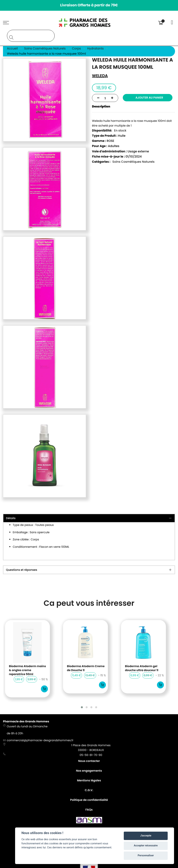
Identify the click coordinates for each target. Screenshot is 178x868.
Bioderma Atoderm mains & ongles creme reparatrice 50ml (27, 670)
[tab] (89, 570)
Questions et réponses (22, 570)
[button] (82, 707)
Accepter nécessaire (146, 846)
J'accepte (146, 836)
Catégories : (101, 162)
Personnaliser (146, 856)
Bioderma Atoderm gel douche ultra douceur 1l (142, 668)
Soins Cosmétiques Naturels (133, 162)
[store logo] (89, 23)
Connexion (172, 23)
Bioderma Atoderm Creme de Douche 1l (86, 668)
